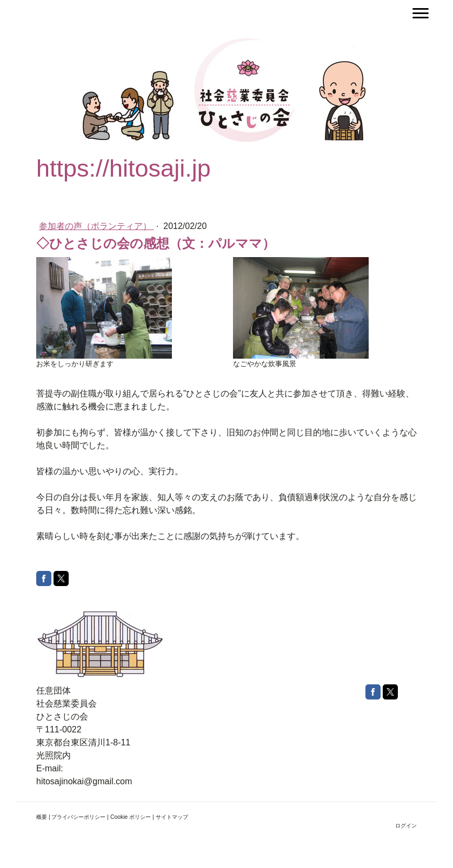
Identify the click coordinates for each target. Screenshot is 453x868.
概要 (42, 817)
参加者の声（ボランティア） (96, 226)
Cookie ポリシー (131, 817)
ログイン (406, 826)
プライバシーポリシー (78, 817)
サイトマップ (172, 817)
